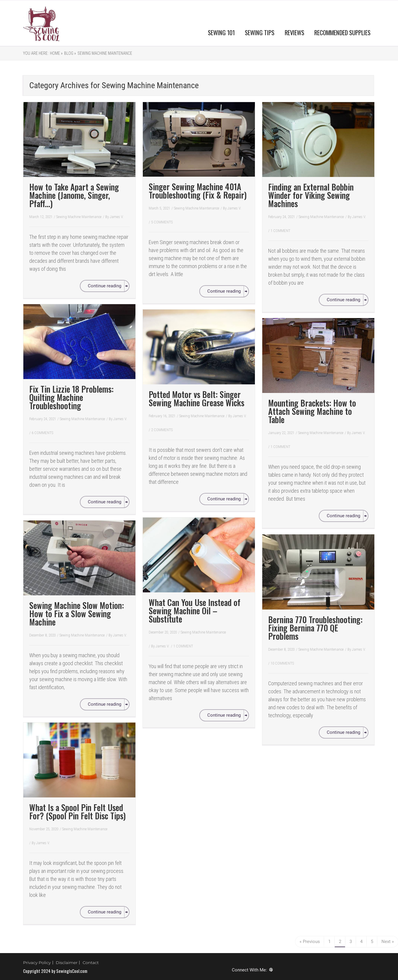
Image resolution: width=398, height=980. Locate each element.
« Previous (310, 942)
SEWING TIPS (260, 32)
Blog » (70, 53)
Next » (388, 942)
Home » (56, 53)
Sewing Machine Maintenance (105, 53)
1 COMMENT (280, 231)
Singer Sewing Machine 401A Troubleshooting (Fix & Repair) (198, 191)
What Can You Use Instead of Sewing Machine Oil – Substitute (195, 611)
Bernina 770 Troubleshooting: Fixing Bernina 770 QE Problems (315, 628)
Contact (91, 963)
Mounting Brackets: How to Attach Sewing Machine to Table (312, 411)
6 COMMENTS (42, 433)
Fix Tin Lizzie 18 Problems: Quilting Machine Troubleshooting (71, 397)
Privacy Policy (37, 963)
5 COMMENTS (162, 222)
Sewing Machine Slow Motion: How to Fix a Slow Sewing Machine (77, 614)
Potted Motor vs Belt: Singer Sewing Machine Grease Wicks (196, 398)
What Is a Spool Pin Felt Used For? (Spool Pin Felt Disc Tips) (77, 811)
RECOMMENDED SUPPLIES (342, 32)
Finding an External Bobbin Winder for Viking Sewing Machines (311, 195)
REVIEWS (295, 32)
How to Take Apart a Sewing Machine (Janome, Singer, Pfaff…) (74, 195)
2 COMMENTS (162, 430)
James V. (117, 217)
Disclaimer (67, 963)
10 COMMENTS (282, 663)
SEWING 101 (221, 32)
